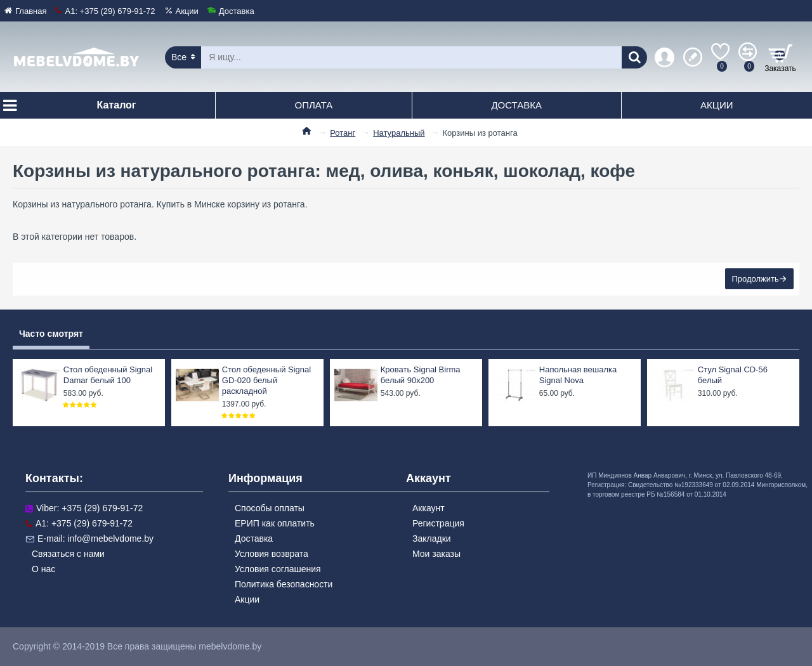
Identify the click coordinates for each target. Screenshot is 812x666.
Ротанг (343, 133)
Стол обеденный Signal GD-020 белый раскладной (266, 380)
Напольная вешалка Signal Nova (578, 375)
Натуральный (399, 133)
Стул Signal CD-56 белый (733, 375)
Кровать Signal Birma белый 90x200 (421, 375)
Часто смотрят (51, 334)
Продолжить (755, 279)
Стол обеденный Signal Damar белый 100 (108, 375)
